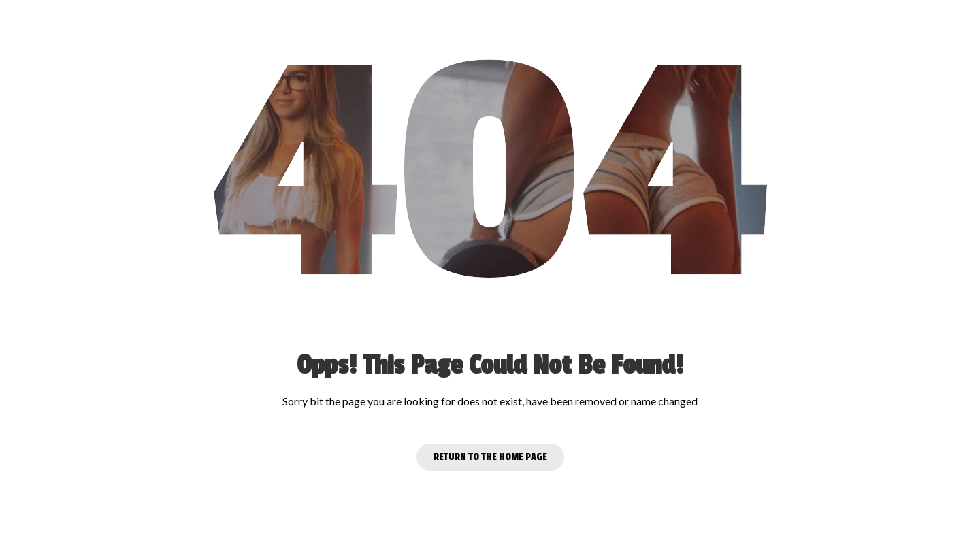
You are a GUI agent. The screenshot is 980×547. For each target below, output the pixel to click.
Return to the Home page (490, 457)
